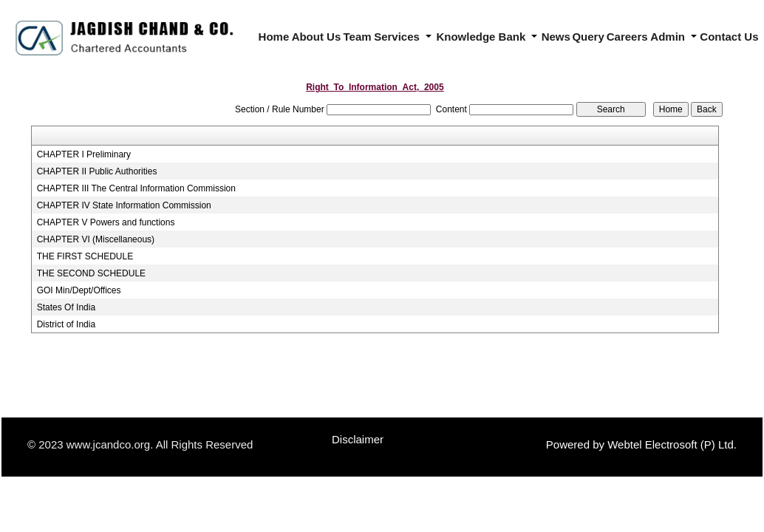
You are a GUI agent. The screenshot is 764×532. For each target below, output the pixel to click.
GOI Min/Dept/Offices (79, 290)
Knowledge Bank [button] (482, 37)
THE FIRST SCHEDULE (85, 256)
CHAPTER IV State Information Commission (124, 205)
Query (588, 37)
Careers (627, 37)
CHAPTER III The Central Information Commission (136, 188)
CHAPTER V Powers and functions (106, 222)
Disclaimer (358, 439)
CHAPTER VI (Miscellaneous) (96, 239)
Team (358, 37)
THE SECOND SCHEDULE (91, 273)
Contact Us (729, 37)
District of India (66, 324)
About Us (317, 37)
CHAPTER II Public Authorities (97, 171)
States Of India (66, 307)
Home (274, 37)
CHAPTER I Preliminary (84, 154)
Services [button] (398, 37)
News (556, 37)
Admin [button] (669, 37)
